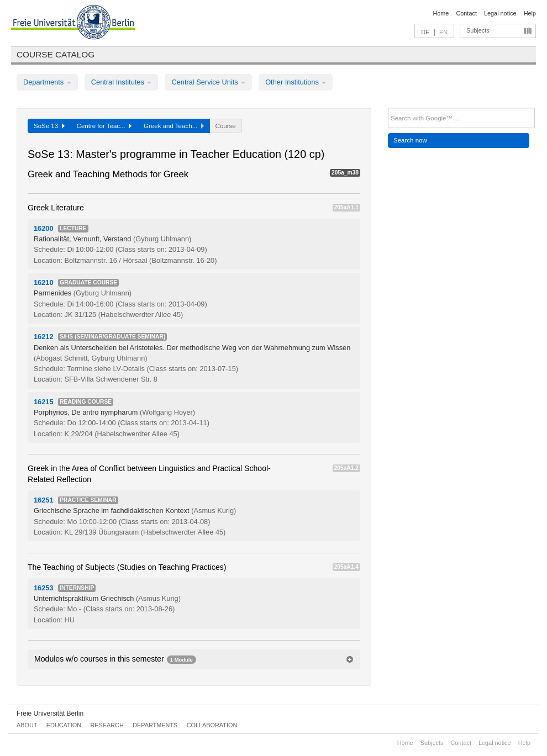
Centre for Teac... (104, 126)
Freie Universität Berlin (50, 713)
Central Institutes (122, 82)
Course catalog (56, 54)
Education (64, 725)
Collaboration (212, 725)
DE (425, 32)
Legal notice (500, 13)
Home (441, 13)
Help (530, 13)
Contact (466, 13)
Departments (47, 82)
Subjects (478, 30)
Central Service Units (208, 82)
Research (107, 725)
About (27, 725)
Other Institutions (296, 82)
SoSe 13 (49, 126)
